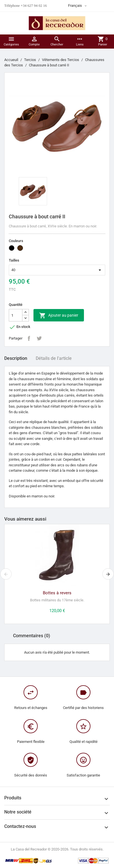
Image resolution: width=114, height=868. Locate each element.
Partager (29, 338)
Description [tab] (16, 358)
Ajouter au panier (59, 316)
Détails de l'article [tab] (54, 358)
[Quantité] (16, 315)
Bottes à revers (57, 593)
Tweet (39, 338)
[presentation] (6, 574)
